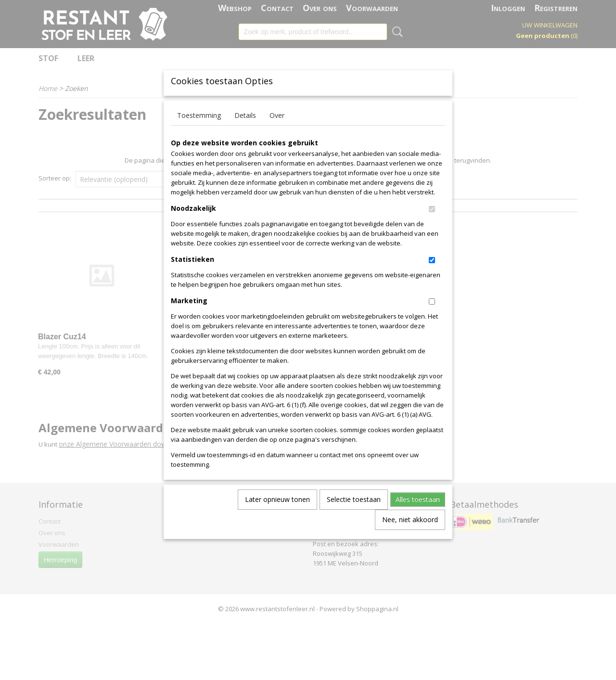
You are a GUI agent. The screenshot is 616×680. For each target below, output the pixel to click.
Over (277, 131)
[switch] (432, 225)
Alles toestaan (418, 515)
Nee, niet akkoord (410, 535)
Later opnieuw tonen (277, 515)
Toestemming (199, 131)
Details (245, 131)
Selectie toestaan (354, 515)
